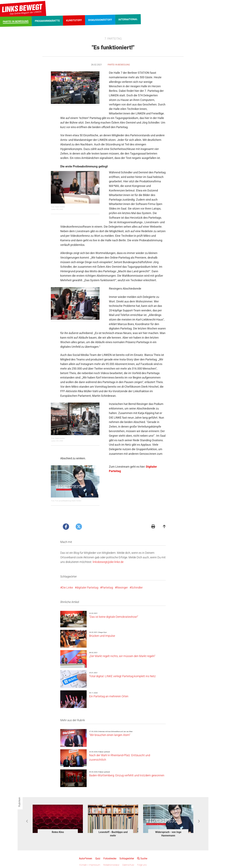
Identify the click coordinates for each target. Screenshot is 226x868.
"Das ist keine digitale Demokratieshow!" (114, 617)
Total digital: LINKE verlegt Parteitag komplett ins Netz (122, 676)
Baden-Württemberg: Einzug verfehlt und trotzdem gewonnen (127, 775)
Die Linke (67, 587)
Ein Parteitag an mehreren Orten (109, 696)
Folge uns (142, 865)
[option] (58, 820)
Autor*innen (86, 858)
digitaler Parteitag (87, 587)
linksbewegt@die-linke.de (108, 562)
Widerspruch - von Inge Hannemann (168, 834)
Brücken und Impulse (102, 636)
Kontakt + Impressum (90, 865)
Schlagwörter (127, 858)
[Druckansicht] (153, 527)
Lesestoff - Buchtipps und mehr (113, 834)
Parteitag (107, 587)
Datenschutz (128, 865)
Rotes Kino (58, 832)
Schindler (137, 587)
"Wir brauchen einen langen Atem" (110, 735)
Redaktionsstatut (111, 865)
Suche (142, 858)
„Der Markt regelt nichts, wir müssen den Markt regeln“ (122, 656)
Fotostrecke (110, 858)
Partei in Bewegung (119, 65)
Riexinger (122, 587)
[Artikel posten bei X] (79, 527)
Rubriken (19, 802)
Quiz (98, 858)
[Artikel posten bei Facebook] (66, 527)
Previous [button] (27, 821)
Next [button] (199, 821)
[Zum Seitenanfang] (164, 527)
